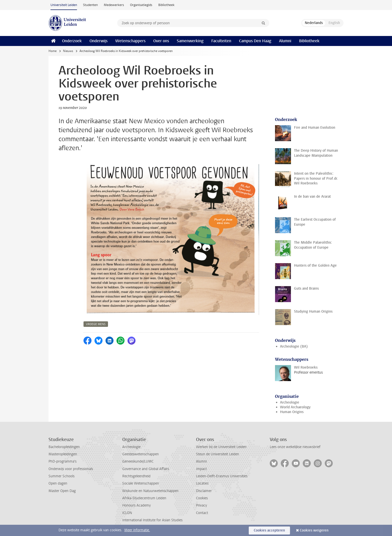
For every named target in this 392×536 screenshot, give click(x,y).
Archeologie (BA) (294, 346)
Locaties (202, 483)
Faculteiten (221, 41)
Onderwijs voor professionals (71, 469)
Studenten (90, 5)
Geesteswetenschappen (140, 454)
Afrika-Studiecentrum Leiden (144, 498)
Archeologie (290, 402)
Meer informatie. (137, 530)
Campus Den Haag (255, 41)
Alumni (285, 41)
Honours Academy (136, 505)
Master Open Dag (62, 491)
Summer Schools (61, 476)
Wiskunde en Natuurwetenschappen (150, 491)
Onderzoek (72, 41)
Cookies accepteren (269, 530)
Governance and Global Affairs (146, 469)
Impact (201, 469)
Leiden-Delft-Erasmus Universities (222, 476)
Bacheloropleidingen (64, 447)
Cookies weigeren (314, 530)
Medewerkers (114, 5)
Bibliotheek (166, 5)
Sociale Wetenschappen (141, 483)
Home (52, 51)
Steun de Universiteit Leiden (217, 454)
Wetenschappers (130, 41)
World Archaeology (295, 407)
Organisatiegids (141, 5)
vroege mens (96, 324)
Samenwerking (190, 41)
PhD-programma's (62, 461)
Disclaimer (204, 491)
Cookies (202, 498)
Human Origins (292, 412)
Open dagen (58, 483)
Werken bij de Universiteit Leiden (221, 447)
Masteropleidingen (63, 454)
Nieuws (68, 51)
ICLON (127, 513)
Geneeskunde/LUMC (138, 461)
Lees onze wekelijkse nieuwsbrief (295, 447)
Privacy (201, 505)
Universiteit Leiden (64, 5)
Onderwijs (98, 41)
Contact (202, 513)
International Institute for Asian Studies (152, 520)
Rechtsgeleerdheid (136, 476)
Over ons (161, 41)
